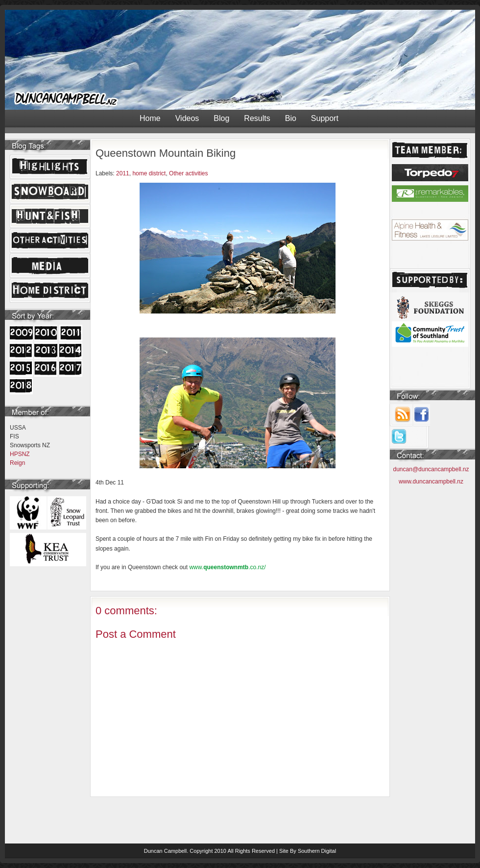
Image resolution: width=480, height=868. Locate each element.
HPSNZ (20, 454)
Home (150, 118)
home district (149, 173)
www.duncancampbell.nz (431, 482)
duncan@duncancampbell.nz (431, 469)
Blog (221, 118)
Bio (291, 118)
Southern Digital (317, 851)
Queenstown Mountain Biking (166, 153)
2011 (123, 173)
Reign (17, 463)
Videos (187, 118)
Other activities (188, 173)
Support (325, 118)
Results (257, 118)
